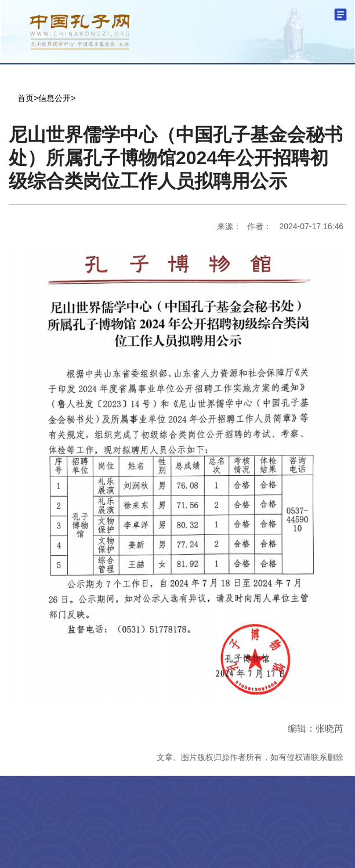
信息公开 (55, 98)
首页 (26, 98)
